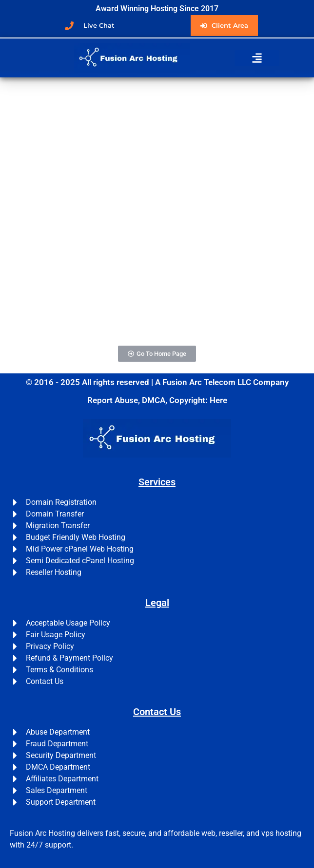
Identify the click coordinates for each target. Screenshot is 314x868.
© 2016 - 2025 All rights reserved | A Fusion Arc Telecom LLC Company (157, 382)
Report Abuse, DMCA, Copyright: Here (157, 400)
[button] (257, 58)
